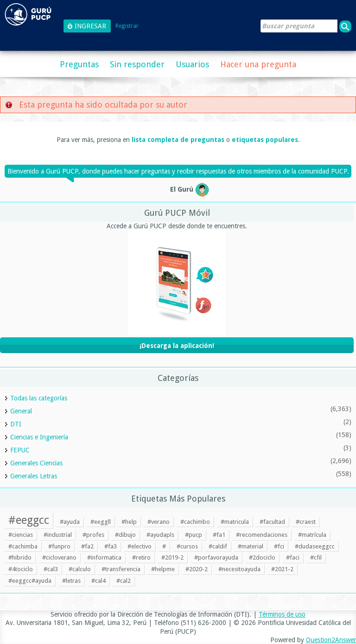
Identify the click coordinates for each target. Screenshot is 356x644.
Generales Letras (34, 476)
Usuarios (192, 64)
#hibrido (20, 557)
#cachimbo (195, 522)
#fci (279, 546)
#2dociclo (262, 557)
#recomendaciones (262, 535)
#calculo (80, 569)
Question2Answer (331, 640)
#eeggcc (29, 520)
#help (129, 522)
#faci (293, 557)
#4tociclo (21, 569)
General (21, 411)
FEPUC (20, 450)
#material (251, 546)
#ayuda (70, 522)
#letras (71, 581)
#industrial (58, 535)
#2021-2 (282, 569)
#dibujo (125, 535)
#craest (306, 522)
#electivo (140, 546)
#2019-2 (172, 557)
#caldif (218, 546)
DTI (16, 424)
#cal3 (51, 569)
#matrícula (312, 535)
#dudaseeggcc (315, 546)
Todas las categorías (39, 398)
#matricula (235, 522)
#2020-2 (197, 569)
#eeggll (101, 522)
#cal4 (99, 581)
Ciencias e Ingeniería (39, 437)
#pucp (194, 535)
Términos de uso (282, 614)
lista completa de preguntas (178, 140)
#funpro (59, 546)
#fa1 (219, 535)
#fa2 (87, 546)
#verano (159, 522)
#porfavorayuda (216, 557)
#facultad (272, 522)
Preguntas (79, 64)
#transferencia (121, 569)
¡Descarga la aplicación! (177, 346)
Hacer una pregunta (258, 64)
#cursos (187, 546)
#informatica (104, 557)
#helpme (163, 569)
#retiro (141, 557)
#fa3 (111, 546)
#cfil (316, 557)
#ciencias (21, 535)
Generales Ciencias (36, 463)
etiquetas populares (265, 140)
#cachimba (23, 546)
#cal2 (124, 581)
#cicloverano (59, 557)
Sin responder (137, 64)
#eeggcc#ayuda (30, 581)
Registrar (127, 26)
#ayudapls (160, 535)
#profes (93, 535)
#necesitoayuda (239, 569)
